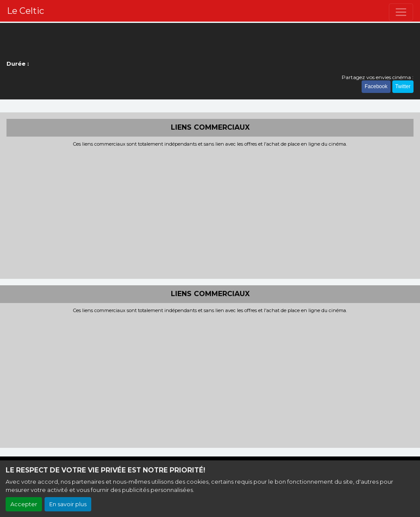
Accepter (24, 504)
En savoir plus (68, 504)
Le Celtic (26, 11)
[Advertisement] (210, 212)
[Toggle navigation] (401, 12)
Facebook (376, 86)
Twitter (403, 86)
